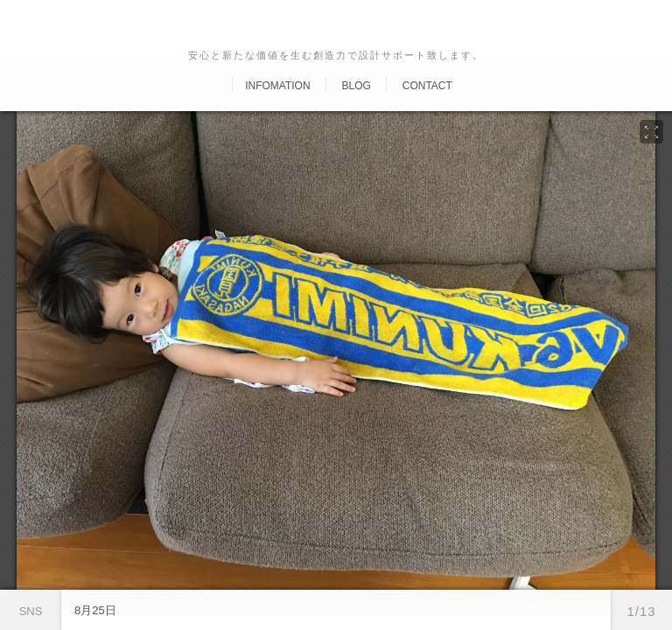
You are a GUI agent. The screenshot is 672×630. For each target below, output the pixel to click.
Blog (356, 86)
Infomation (277, 86)
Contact (427, 86)
